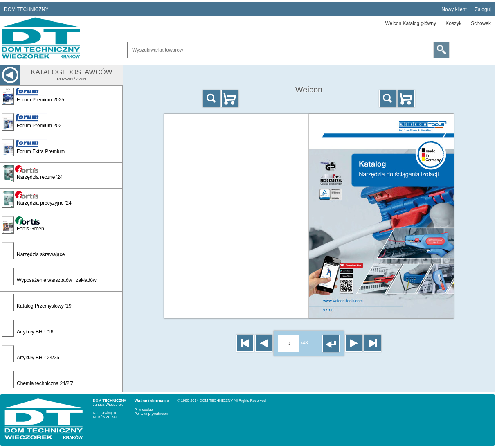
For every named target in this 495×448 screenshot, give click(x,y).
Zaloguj (483, 9)
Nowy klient (454, 9)
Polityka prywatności (151, 414)
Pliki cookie (144, 410)
